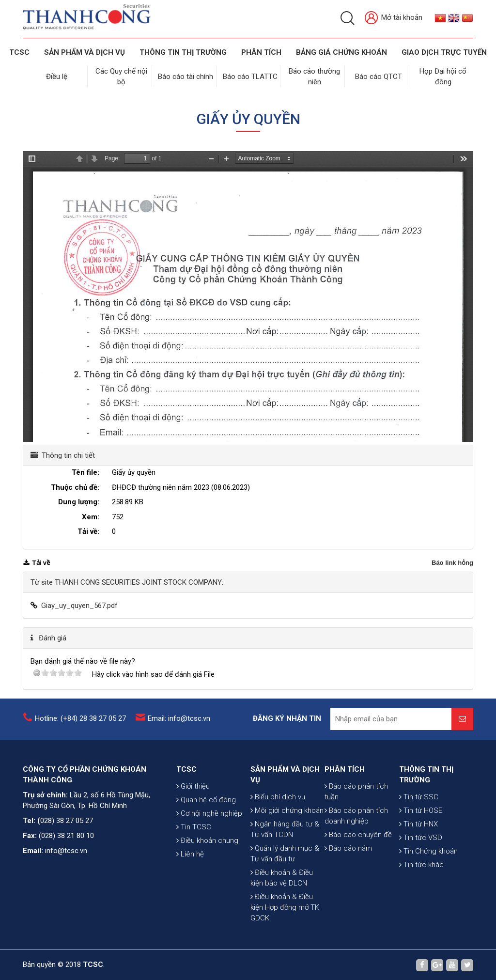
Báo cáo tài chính (186, 76)
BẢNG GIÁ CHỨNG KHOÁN (341, 52)
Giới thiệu (193, 785)
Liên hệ (190, 853)
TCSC (19, 52)
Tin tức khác (421, 864)
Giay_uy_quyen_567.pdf (79, 605)
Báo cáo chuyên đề (358, 834)
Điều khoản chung (207, 840)
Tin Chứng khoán (428, 850)
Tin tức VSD (421, 837)
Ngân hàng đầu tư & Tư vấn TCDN (285, 828)
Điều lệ (57, 76)
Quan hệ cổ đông (206, 799)
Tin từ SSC (419, 796)
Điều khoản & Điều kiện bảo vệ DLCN (282, 877)
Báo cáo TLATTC (250, 76)
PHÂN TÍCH (345, 768)
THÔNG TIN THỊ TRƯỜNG (183, 52)
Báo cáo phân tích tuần (356, 791)
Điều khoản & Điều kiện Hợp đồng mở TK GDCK (285, 906)
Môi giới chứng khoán (287, 809)
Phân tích (261, 52)
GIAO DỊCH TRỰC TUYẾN (444, 52)
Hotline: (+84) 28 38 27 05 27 (80, 717)
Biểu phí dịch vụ (278, 796)
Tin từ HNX (418, 823)
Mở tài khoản (394, 18)
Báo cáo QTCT (379, 76)
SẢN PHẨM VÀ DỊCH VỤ (85, 52)
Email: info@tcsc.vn (179, 717)
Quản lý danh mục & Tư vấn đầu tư (285, 853)
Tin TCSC (194, 826)
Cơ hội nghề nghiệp (209, 812)
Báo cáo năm (348, 847)
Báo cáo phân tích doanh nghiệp (356, 815)
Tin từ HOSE (421, 809)
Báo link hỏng (452, 562)
